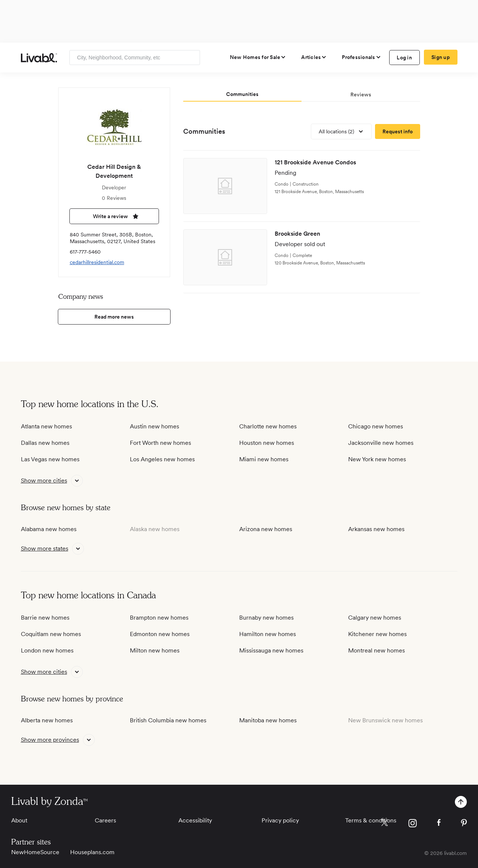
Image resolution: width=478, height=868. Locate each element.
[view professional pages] (361, 57)
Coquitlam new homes (51, 634)
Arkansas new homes (376, 529)
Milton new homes (155, 650)
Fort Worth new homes (160, 443)
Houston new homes (267, 443)
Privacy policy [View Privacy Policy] (280, 820)
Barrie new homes (45, 618)
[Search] (192, 58)
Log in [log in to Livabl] (404, 58)
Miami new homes (264, 459)
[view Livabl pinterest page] (464, 824)
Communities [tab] (242, 94)
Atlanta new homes (46, 426)
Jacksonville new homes (381, 443)
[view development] (302, 186)
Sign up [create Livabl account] (440, 57)
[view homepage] (39, 58)
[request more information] (398, 131)
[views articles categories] (314, 57)
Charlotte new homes (268, 426)
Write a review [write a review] (114, 216)
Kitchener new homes (377, 634)
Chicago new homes (376, 426)
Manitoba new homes (268, 720)
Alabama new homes (49, 529)
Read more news (114, 317)
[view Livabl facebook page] (439, 824)
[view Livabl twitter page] (385, 824)
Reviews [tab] (361, 94)
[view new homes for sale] (258, 57)
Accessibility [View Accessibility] (195, 820)
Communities (204, 131)
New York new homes (377, 459)
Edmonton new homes (160, 634)
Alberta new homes (47, 720)
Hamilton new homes (268, 634)
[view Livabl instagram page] (413, 824)
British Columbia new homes (168, 720)
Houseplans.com (92, 852)
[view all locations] (341, 131)
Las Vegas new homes (50, 459)
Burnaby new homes (266, 618)
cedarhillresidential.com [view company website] (97, 262)
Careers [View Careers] (105, 820)
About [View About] (19, 820)
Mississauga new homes (271, 650)
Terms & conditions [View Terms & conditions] (371, 820)
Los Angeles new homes (162, 459)
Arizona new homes (266, 529)
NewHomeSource (35, 852)
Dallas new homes (45, 443)
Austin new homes (154, 426)
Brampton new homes (159, 618)
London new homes (47, 650)
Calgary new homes (375, 618)
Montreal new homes (377, 650)
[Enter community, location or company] (135, 58)
